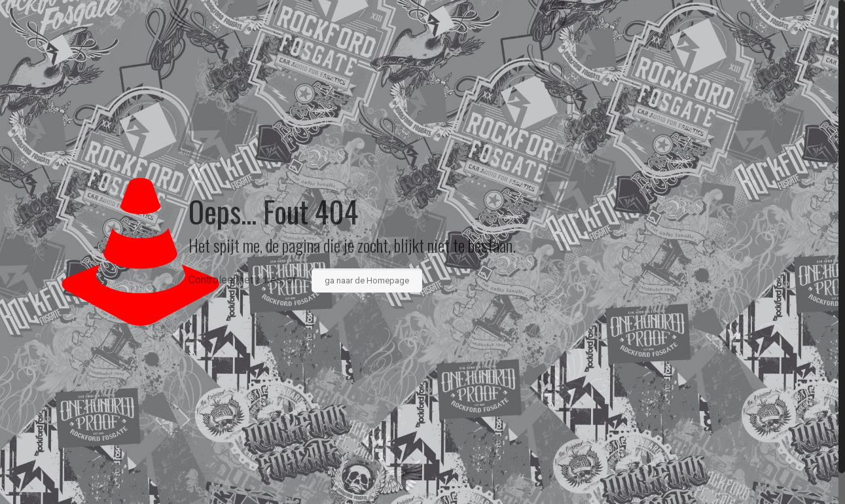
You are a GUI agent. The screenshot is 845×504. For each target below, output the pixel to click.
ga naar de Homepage (367, 280)
